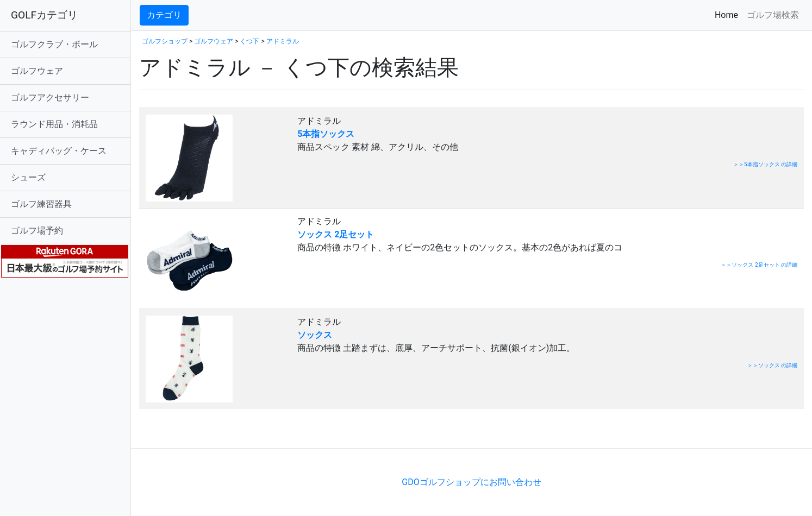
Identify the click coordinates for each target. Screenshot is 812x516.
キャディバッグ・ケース (59, 151)
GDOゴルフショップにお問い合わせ (471, 482)
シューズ (28, 177)
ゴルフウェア (37, 71)
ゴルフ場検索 (773, 15)
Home (729, 14)
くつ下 (249, 41)
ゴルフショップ (165, 41)
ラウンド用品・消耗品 (54, 124)
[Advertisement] (266, 432)
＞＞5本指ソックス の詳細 (765, 164)
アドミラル (283, 41)
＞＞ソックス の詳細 (772, 365)
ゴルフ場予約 (37, 231)
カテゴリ (164, 15)
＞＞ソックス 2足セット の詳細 (759, 265)
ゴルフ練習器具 (41, 204)
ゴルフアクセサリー (50, 97)
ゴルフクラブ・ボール (54, 44)
